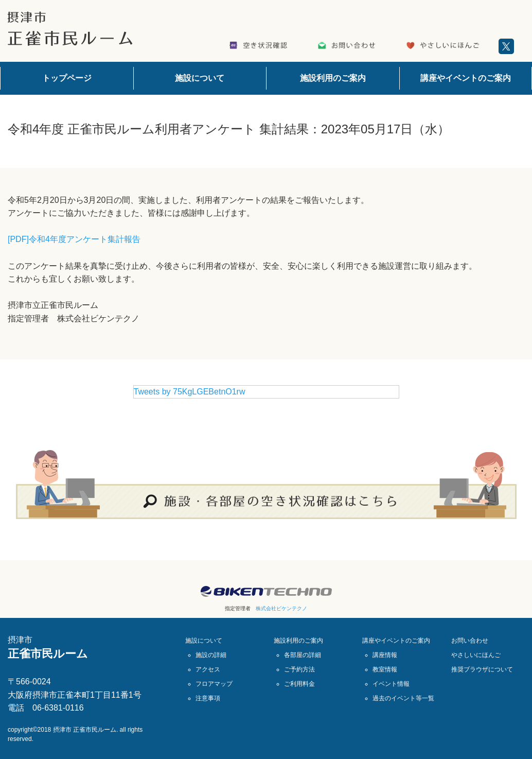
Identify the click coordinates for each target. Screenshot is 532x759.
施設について (200, 78)
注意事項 (208, 698)
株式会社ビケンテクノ (281, 608)
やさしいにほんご (476, 655)
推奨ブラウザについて (482, 669)
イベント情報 (391, 684)
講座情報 (385, 655)
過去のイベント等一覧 (403, 698)
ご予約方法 (299, 669)
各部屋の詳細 (303, 655)
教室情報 (385, 669)
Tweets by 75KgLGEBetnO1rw (190, 392)
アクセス (208, 669)
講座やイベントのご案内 (466, 78)
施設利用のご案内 (333, 78)
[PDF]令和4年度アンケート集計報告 (74, 239)
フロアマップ (214, 684)
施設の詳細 (211, 655)
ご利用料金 (299, 684)
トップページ (67, 78)
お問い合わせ (470, 641)
